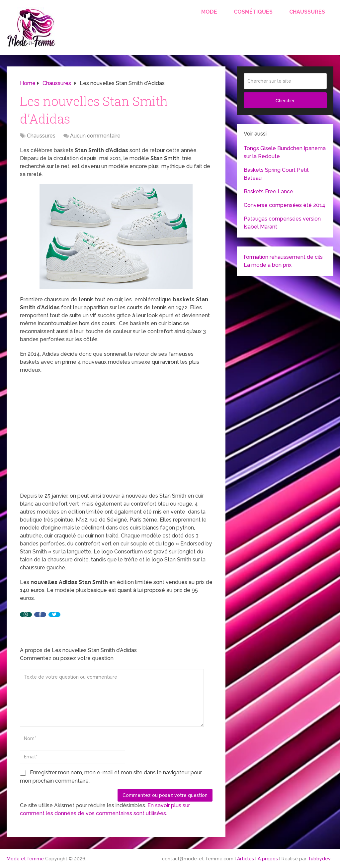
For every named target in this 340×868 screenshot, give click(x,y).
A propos (268, 859)
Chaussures (307, 12)
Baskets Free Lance (268, 192)
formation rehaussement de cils (283, 257)
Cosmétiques (253, 12)
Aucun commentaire (95, 136)
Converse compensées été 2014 (285, 205)
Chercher (285, 101)
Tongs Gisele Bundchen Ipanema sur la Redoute (285, 152)
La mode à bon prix (268, 265)
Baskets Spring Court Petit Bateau (276, 174)
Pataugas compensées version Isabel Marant (282, 223)
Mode (209, 12)
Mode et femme (25, 859)
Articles (246, 859)
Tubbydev (319, 859)
